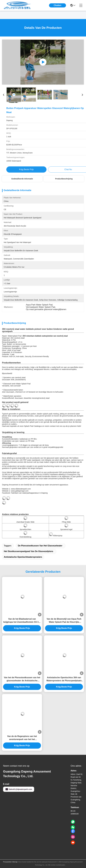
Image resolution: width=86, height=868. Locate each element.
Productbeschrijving (64, 179)
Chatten (58, 5)
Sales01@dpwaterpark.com (19, 789)
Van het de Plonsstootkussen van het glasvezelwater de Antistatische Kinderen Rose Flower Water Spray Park (22, 679)
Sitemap (15, 862)
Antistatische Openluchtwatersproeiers (23, 557)
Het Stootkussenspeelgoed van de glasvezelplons (28, 551)
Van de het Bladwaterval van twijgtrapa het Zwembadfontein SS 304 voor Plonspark (22, 621)
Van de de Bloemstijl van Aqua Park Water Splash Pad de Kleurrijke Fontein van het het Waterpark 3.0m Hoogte (64, 621)
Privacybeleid (7, 862)
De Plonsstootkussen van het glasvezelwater (40, 546)
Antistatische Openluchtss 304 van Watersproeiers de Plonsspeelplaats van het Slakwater (64, 679)
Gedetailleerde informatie (22, 179)
